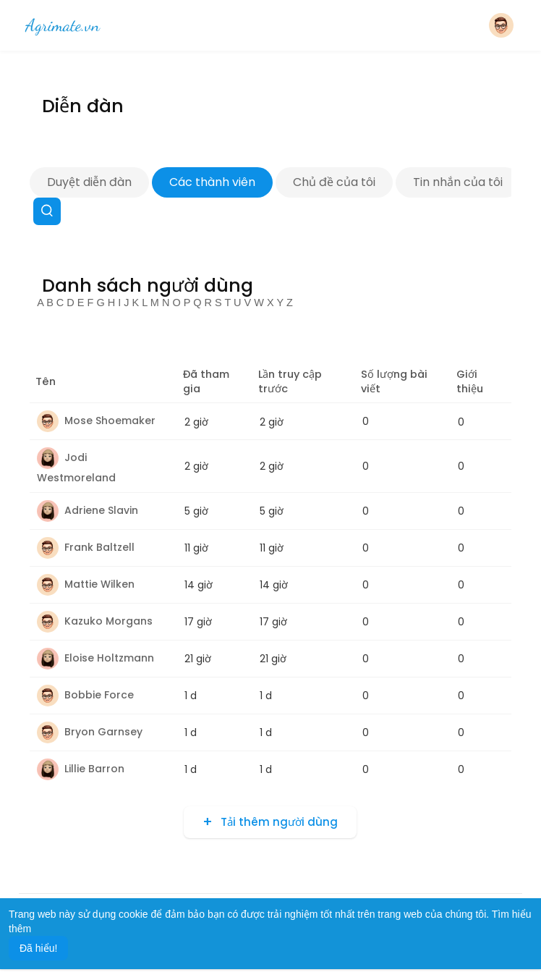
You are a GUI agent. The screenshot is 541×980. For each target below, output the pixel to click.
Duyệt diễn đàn (89, 182)
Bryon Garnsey (90, 732)
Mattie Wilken (86, 584)
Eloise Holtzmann (95, 658)
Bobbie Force (85, 695)
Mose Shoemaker (96, 421)
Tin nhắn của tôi (458, 182)
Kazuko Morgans (95, 621)
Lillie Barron (81, 769)
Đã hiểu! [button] (38, 948)
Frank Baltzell (86, 547)
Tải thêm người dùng (278, 822)
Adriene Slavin (88, 510)
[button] (501, 25)
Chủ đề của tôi (334, 182)
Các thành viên (212, 182)
